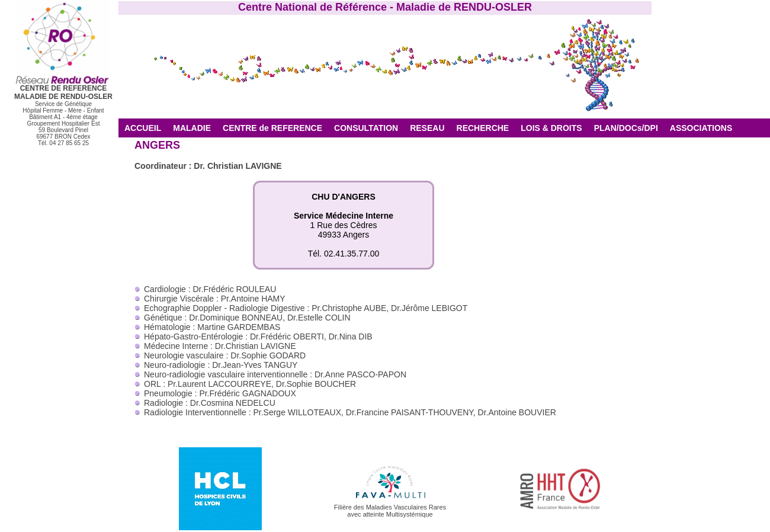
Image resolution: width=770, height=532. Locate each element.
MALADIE (192, 128)
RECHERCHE (483, 128)
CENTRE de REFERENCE (272, 128)
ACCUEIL (143, 128)
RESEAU (427, 128)
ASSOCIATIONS (701, 128)
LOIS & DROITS (551, 128)
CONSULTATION (366, 128)
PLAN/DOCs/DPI (626, 128)
